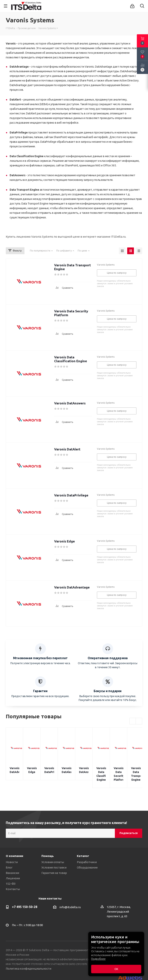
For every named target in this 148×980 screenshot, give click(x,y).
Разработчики (87, 854)
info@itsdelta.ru (70, 899)
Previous (133, 721)
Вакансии (12, 865)
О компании (14, 848)
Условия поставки (54, 860)
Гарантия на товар (54, 865)
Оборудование (87, 860)
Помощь (48, 848)
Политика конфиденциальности (29, 961)
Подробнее (98, 959)
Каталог (83, 848)
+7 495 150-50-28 (25, 899)
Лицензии (13, 871)
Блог (9, 860)
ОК (116, 969)
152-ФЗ (11, 876)
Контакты (13, 881)
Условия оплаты (53, 854)
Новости (12, 854)
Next (139, 721)
